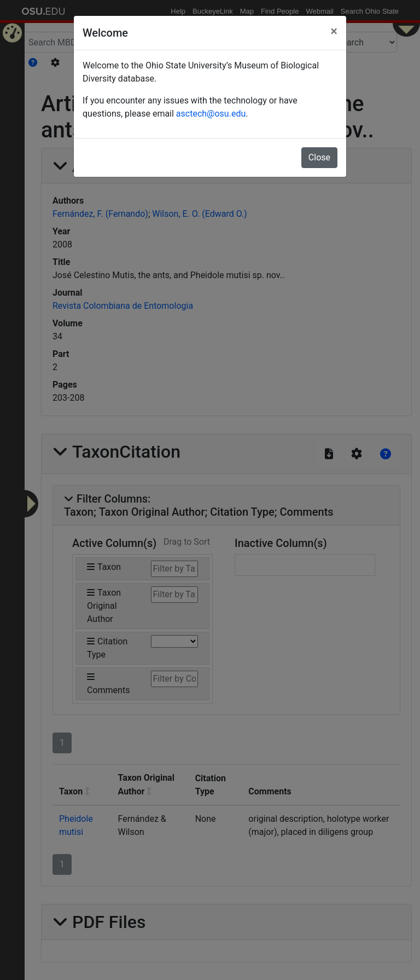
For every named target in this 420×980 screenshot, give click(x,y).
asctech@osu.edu (211, 114)
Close (319, 157)
